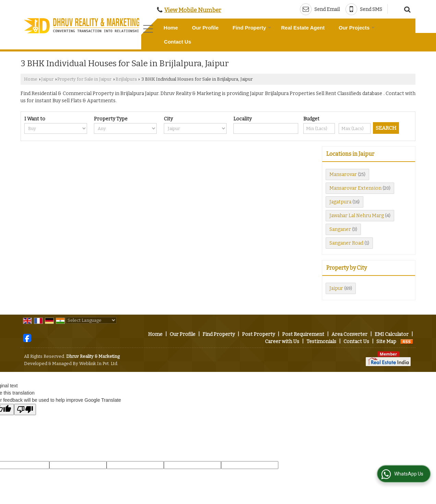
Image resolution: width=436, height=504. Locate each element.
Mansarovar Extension (355, 188)
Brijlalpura (126, 79)
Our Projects (357, 28)
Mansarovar (343, 174)
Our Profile (205, 28)
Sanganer (340, 229)
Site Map (386, 342)
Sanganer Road (346, 243)
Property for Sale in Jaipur (84, 79)
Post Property (258, 334)
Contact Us (177, 42)
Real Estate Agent (303, 28)
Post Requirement (303, 334)
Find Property (252, 28)
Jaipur (47, 79)
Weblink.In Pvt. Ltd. (99, 364)
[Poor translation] (25, 409)
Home (171, 28)
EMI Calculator (392, 334)
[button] (193, 10)
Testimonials (321, 342)
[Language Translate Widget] (91, 320)
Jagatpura (340, 202)
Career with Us (282, 342)
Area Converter (349, 334)
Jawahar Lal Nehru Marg (357, 216)
